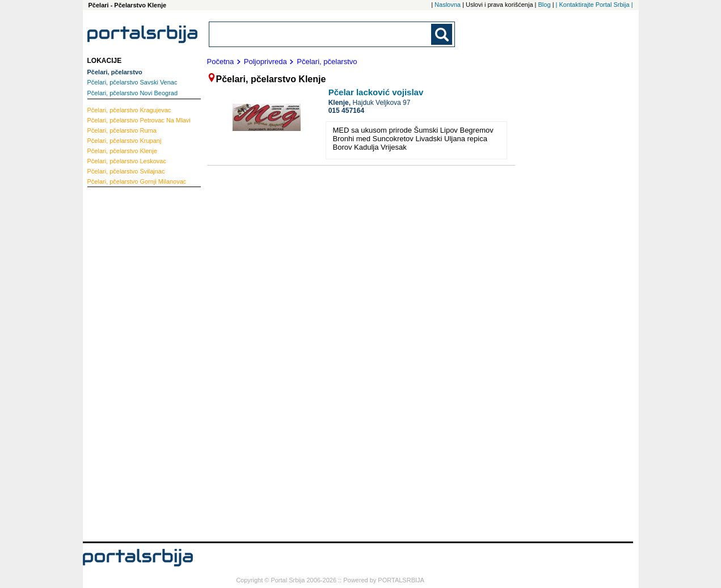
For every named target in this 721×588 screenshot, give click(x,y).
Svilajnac (126, 171)
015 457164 (346, 111)
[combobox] (321, 34)
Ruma (122, 130)
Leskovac (127, 161)
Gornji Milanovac (137, 181)
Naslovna (448, 5)
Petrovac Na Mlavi (139, 120)
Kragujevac (129, 110)
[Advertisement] (133, 363)
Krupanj (125, 141)
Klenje (123, 151)
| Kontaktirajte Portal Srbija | (594, 5)
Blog (545, 5)
